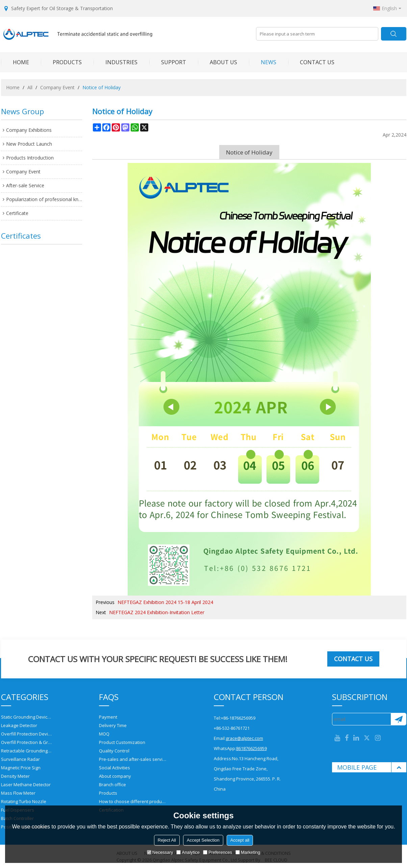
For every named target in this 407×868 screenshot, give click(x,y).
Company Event (57, 87)
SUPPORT (168, 62)
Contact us (353, 659)
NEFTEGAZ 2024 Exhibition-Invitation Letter (157, 612)
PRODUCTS (61, 62)
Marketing (248, 852)
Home (13, 87)
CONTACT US (311, 62)
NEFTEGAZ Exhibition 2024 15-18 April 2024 (165, 602)
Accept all (240, 840)
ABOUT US (218, 62)
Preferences (218, 852)
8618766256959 (251, 748)
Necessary (160, 852)
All (30, 87)
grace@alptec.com (244, 738)
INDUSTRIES (116, 62)
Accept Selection (203, 840)
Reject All (167, 840)
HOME (15, 62)
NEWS (263, 62)
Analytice (188, 852)
